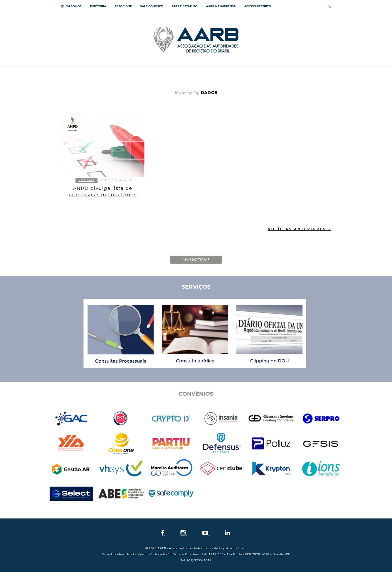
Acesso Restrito (258, 6)
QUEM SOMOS (71, 6)
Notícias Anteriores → (299, 229)
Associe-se (123, 6)
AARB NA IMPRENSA (221, 6)
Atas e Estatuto (185, 6)
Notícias (87, 180)
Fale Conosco (152, 6)
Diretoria (98, 6)
